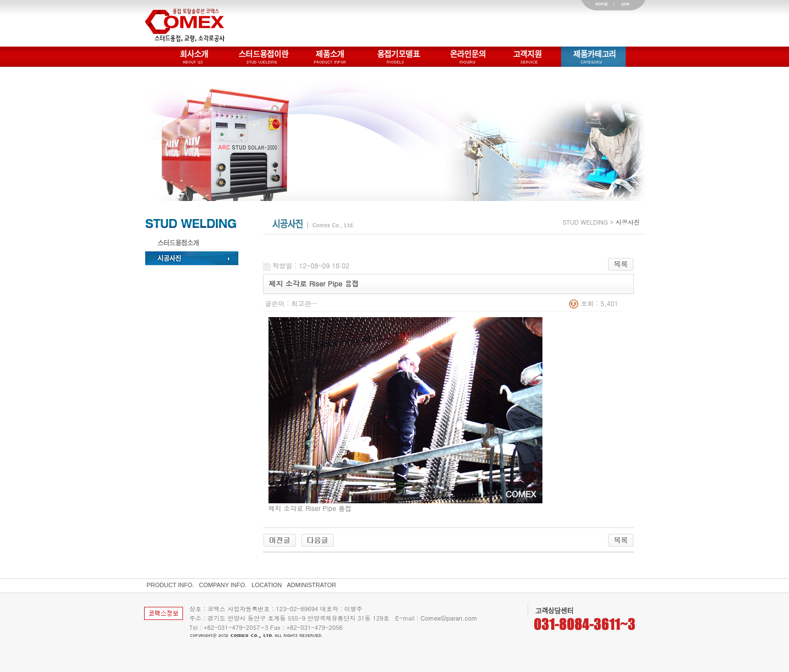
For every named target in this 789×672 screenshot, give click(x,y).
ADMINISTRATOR (312, 585)
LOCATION (267, 585)
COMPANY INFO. (223, 585)
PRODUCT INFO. (171, 585)
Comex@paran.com (449, 618)
